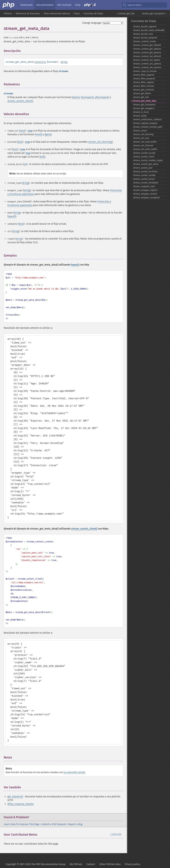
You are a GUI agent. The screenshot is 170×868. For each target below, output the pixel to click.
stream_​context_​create (144, 41)
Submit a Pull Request (54, 824)
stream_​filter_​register (144, 82)
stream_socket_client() (20, 101)
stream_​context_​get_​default (147, 45)
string (25, 183)
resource (40, 62)
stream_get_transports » (154, 14)
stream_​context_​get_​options (147, 49)
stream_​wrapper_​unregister (147, 198)
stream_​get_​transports (144, 105)
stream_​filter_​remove (144, 86)
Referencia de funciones (28, 14)
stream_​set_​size (141, 138)
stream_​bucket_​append (145, 27)
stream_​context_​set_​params (147, 67)
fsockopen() (87, 97)
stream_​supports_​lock (144, 186)
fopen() (76, 97)
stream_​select (140, 131)
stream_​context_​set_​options (147, 64)
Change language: (92, 23)
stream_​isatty (140, 116)
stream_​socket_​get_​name (146, 164)
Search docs (132, 5)
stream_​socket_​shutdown (146, 183)
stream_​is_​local (141, 112)
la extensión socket (74, 772)
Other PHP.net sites (110, 864)
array (64, 62)
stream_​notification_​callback (147, 120)
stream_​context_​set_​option (147, 60)
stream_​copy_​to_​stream (145, 71)
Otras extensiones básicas (57, 14)
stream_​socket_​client (144, 157)
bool (22, 131)
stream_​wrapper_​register (145, 190)
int (25, 164)
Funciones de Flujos (93, 14)
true (30, 131)
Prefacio (8, 14)
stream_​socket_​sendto (144, 175)
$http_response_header (21, 804)
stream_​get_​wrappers (144, 108)
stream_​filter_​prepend (144, 79)
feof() (42, 157)
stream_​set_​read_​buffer (145, 142)
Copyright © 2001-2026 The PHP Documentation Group (35, 864)
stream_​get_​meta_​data (145, 101)
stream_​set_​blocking (143, 134)
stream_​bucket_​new (143, 34)
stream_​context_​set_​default (147, 56)
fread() (38, 134)
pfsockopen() (102, 97)
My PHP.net (76, 864)
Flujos (77, 14)
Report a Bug (75, 824)
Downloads (27, 5)
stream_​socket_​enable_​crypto (148, 160)
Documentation (45, 5)
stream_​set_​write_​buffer (145, 149)
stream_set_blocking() (101, 142)
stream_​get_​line (141, 97)
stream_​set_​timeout (143, 146)
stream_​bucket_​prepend (145, 38)
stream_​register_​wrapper (145, 123)
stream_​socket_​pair (143, 168)
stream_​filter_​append (144, 75)
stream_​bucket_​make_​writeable (149, 30)
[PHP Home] (9, 5)
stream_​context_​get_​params (147, 53)
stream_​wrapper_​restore (145, 194)
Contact (91, 864)
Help (78, 5)
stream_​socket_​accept (144, 153)
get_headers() (15, 797)
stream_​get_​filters (142, 93)
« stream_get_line (126, 14)
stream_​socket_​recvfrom (145, 172)
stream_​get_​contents (143, 90)
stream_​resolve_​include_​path (148, 127)
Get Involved (64, 5)
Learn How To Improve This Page (22, 824)
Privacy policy (133, 864)
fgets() (48, 134)
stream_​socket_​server (144, 179)
